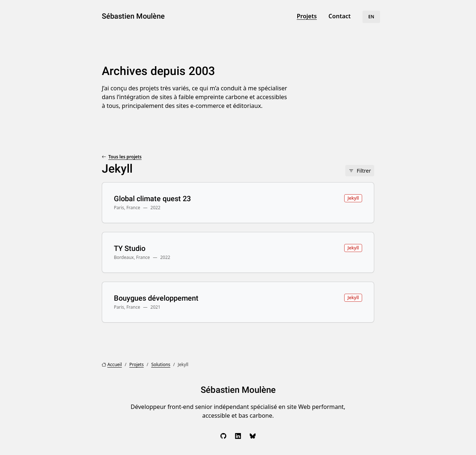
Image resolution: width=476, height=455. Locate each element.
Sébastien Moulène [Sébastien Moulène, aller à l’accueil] (133, 16)
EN (371, 17)
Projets (307, 16)
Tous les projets (125, 157)
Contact (340, 16)
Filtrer (364, 171)
